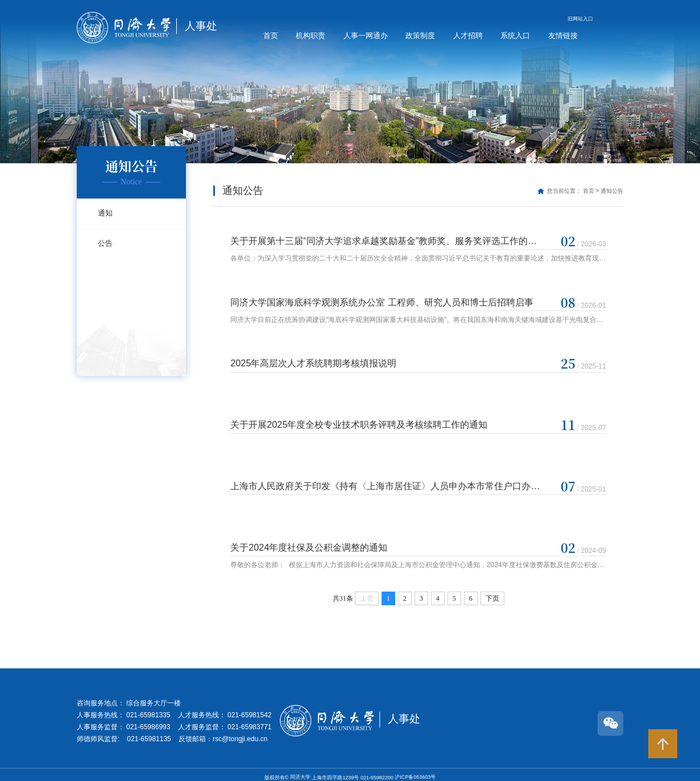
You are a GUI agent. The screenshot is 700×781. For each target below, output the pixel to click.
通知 (105, 213)
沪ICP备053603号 (415, 771)
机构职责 (310, 36)
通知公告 (612, 191)
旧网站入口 (580, 19)
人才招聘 (468, 36)
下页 (492, 592)
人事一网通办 (366, 36)
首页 (271, 36)
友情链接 (563, 36)
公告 (105, 243)
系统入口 (515, 36)
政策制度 (420, 36)
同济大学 (301, 771)
